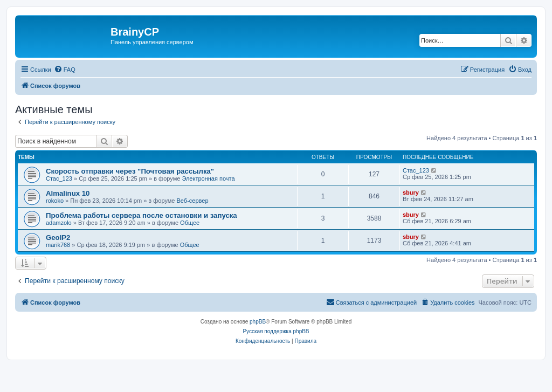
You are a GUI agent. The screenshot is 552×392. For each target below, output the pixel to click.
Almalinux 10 (68, 193)
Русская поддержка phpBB (276, 331)
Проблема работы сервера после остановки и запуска (142, 215)
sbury (411, 192)
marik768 (58, 245)
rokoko (55, 201)
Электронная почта (208, 178)
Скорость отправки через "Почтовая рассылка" (130, 171)
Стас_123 (59, 178)
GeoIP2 (58, 238)
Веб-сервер (193, 201)
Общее (190, 223)
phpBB (258, 322)
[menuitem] (65, 70)
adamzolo (59, 223)
